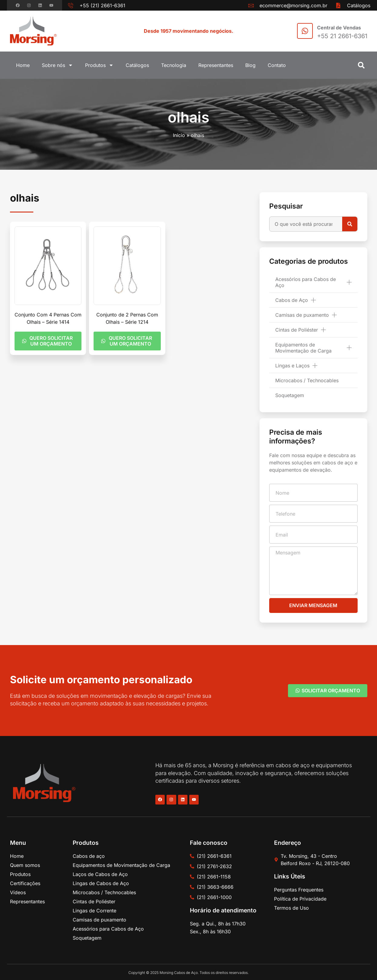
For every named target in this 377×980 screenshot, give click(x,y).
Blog (250, 65)
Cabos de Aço (296, 300)
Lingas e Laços (296, 366)
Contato (277, 65)
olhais (188, 117)
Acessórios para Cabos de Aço (313, 282)
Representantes (216, 65)
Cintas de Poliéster (301, 330)
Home (23, 65)
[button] (361, 65)
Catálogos (137, 65)
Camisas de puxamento (306, 315)
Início (179, 135)
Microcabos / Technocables (307, 380)
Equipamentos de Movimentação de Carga (313, 348)
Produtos (99, 65)
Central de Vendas (339, 28)
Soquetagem (290, 395)
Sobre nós (57, 65)
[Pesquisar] (350, 224)
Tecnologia (174, 65)
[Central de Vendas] (305, 31)
